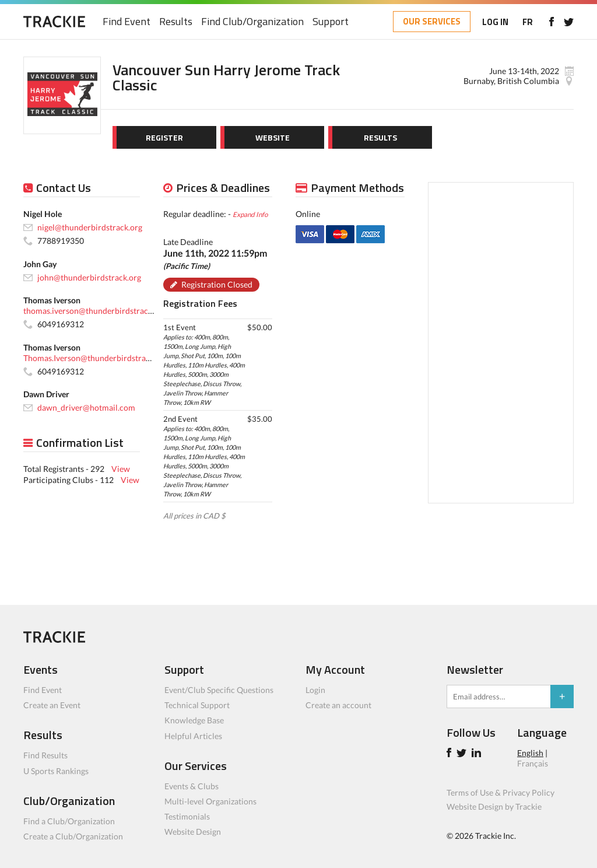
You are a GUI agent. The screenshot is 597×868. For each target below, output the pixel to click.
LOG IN (495, 22)
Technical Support (197, 705)
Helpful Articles (193, 736)
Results (176, 22)
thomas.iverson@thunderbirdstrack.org (95, 311)
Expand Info (250, 214)
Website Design (193, 832)
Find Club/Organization (252, 22)
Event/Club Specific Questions (219, 690)
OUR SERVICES (432, 21)
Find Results (45, 755)
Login (315, 690)
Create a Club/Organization (73, 836)
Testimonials (187, 816)
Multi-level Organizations (210, 801)
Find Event (127, 22)
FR (528, 22)
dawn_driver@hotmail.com (86, 407)
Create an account (338, 705)
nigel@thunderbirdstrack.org (90, 227)
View (121, 469)
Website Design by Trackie (494, 806)
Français (533, 763)
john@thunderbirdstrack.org (89, 277)
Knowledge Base (194, 720)
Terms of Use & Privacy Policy (501, 792)
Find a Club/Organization (69, 821)
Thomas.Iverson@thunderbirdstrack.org (96, 358)
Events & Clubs (192, 786)
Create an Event (52, 705)
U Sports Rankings (56, 771)
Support (331, 22)
